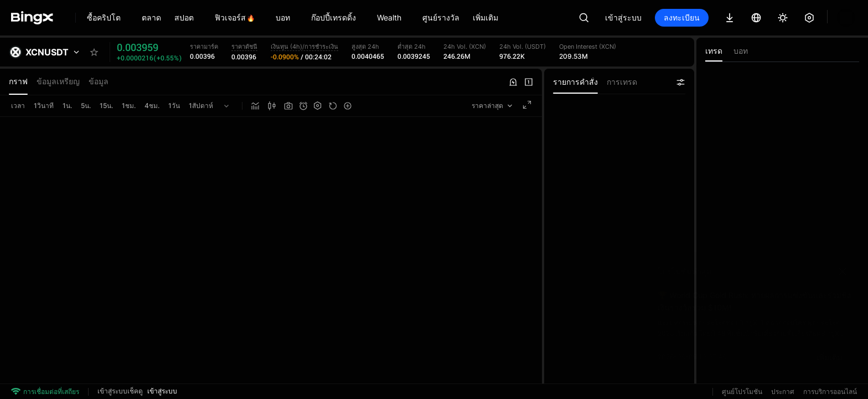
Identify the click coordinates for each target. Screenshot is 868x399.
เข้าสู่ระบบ (623, 17)
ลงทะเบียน (682, 17)
